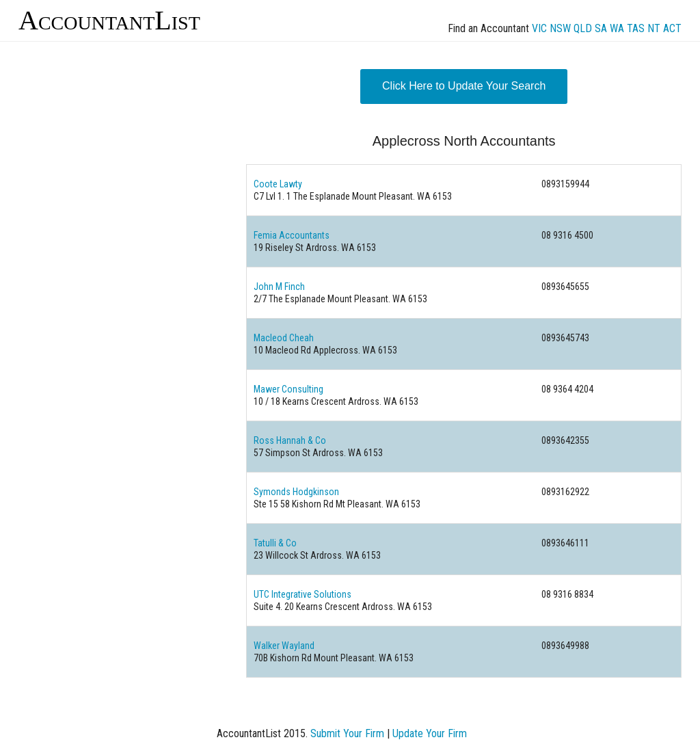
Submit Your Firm (347, 733)
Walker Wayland (284, 646)
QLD (583, 28)
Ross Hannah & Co (290, 440)
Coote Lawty (278, 184)
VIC (539, 28)
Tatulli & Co (275, 543)
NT (654, 28)
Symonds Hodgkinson (296, 492)
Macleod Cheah (284, 338)
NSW (560, 28)
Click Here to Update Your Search (464, 86)
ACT (672, 28)
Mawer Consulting (288, 389)
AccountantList (109, 20)
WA (617, 28)
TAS (636, 28)
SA (601, 28)
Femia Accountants (292, 235)
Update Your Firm (430, 733)
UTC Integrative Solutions (302, 594)
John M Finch (279, 287)
